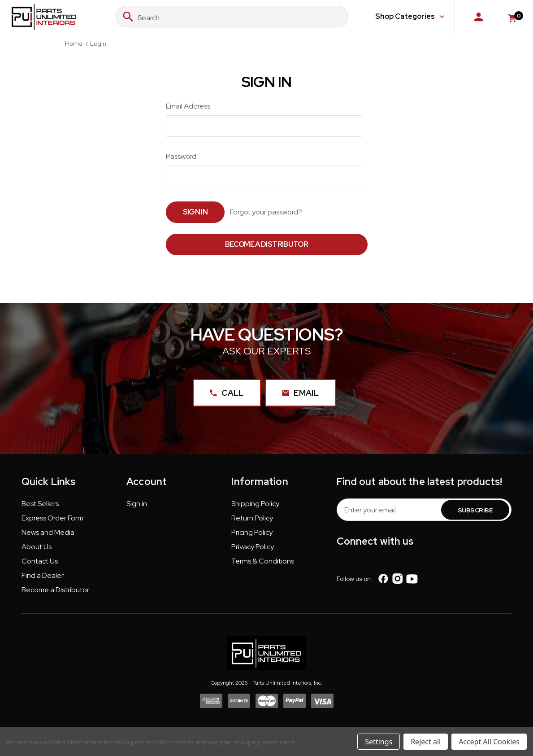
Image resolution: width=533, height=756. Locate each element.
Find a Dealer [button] (43, 576)
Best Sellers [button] (40, 504)
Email (300, 393)
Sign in (137, 504)
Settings (379, 742)
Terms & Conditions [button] (263, 562)
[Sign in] (479, 17)
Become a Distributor (266, 244)
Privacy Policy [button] (253, 547)
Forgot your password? (266, 212)
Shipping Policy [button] (255, 504)
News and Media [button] (48, 533)
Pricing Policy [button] (252, 533)
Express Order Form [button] (52, 518)
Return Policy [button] (252, 518)
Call (227, 393)
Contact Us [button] (40, 562)
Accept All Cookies (489, 742)
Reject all (426, 742)
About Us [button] (37, 547)
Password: (182, 156)
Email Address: (189, 106)
